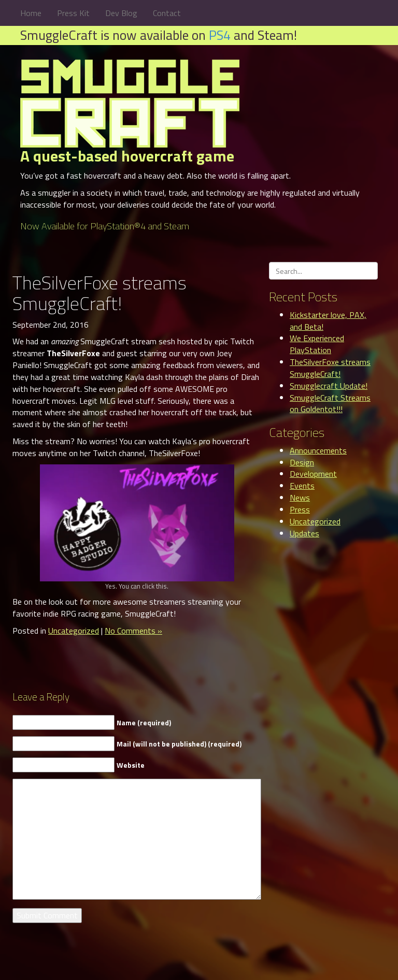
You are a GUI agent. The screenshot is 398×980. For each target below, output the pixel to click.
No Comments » (133, 631)
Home (31, 13)
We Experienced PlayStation (317, 344)
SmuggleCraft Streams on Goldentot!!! (330, 404)
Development (313, 474)
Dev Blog (121, 13)
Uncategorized (74, 631)
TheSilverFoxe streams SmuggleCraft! (330, 368)
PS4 (220, 35)
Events (302, 486)
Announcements (318, 450)
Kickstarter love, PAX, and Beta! (328, 321)
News (300, 498)
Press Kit (73, 13)
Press (300, 509)
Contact (167, 13)
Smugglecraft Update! (329, 386)
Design (302, 462)
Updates (304, 533)
